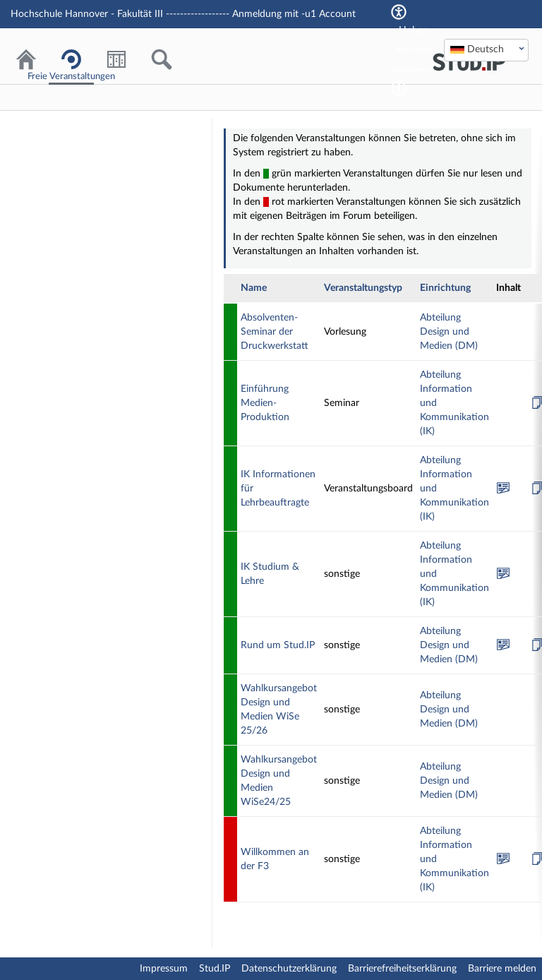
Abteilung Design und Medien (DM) (449, 332)
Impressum (164, 969)
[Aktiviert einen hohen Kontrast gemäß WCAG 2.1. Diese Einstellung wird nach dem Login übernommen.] (399, 88)
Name (254, 288)
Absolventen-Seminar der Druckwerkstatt (275, 332)
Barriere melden (502, 969)
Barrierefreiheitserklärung (402, 969)
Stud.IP (215, 969)
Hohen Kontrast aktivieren (414, 50)
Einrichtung (445, 288)
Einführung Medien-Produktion (265, 403)
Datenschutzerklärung (289, 969)
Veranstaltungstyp (363, 288)
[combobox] (486, 50)
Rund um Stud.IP (278, 645)
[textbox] (486, 49)
